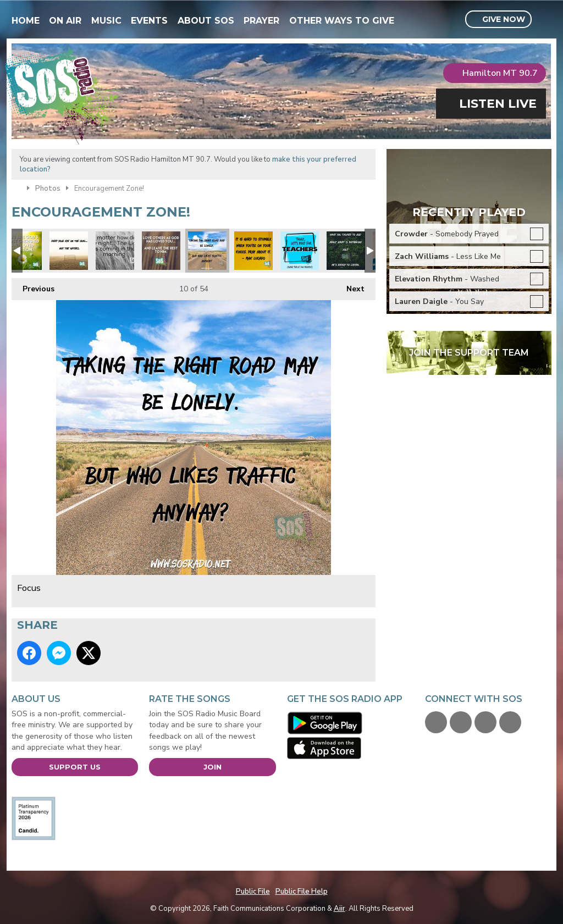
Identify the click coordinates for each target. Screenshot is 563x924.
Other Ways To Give (342, 21)
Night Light (115, 251)
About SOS (206, 21)
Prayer (261, 21)
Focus (207, 251)
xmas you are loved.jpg (23, 251)
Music (106, 21)
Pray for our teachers (300, 251)
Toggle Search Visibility (545, 20)
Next (350, 286)
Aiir (340, 909)
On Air (65, 21)
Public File (253, 892)
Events (149, 21)
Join (212, 767)
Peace (346, 251)
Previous (33, 286)
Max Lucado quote (253, 251)
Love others (161, 251)
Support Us (75, 767)
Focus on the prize (69, 251)
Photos (48, 189)
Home (26, 21)
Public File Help (302, 892)
